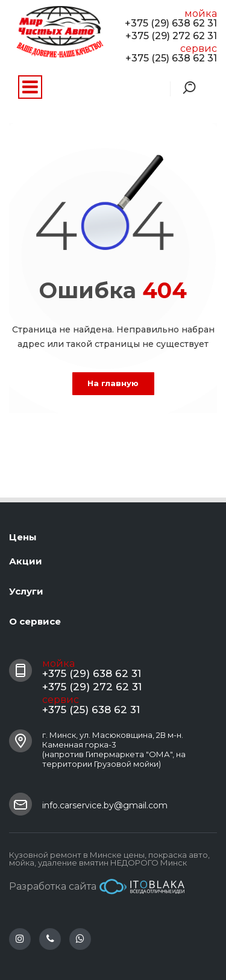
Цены (23, 537)
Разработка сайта (97, 887)
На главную (113, 383)
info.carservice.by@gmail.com (105, 805)
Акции (26, 561)
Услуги (26, 591)
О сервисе (35, 621)
